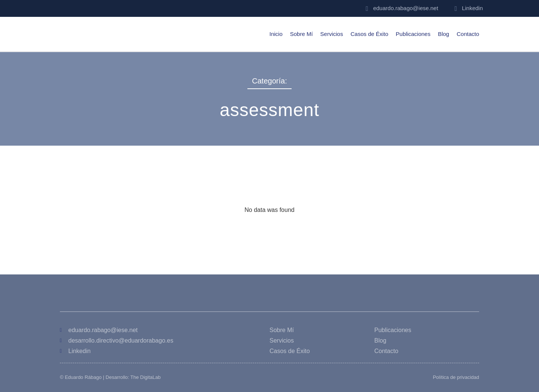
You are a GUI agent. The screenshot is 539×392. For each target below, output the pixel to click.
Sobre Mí (302, 34)
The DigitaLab (145, 377)
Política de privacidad (456, 377)
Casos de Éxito (369, 34)
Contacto (468, 34)
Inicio (276, 34)
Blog (444, 34)
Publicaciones (413, 34)
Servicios (332, 34)
